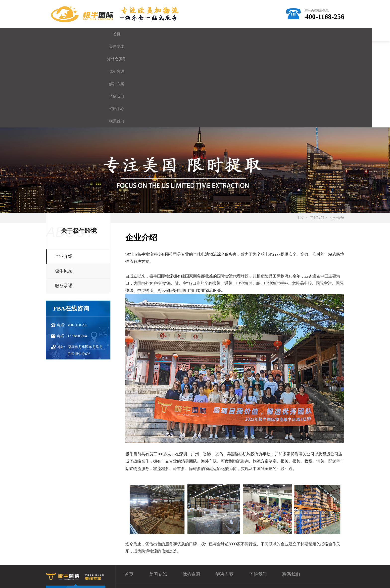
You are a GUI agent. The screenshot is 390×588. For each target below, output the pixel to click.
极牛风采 (64, 189)
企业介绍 (337, 135)
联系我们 (326, 34)
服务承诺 (64, 203)
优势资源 (176, 34)
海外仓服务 (139, 34)
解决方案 (214, 34)
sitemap (316, 579)
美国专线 (102, 34)
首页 (64, 34)
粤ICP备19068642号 (194, 579)
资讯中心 (288, 34)
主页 (300, 135)
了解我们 (251, 34)
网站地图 (333, 579)
